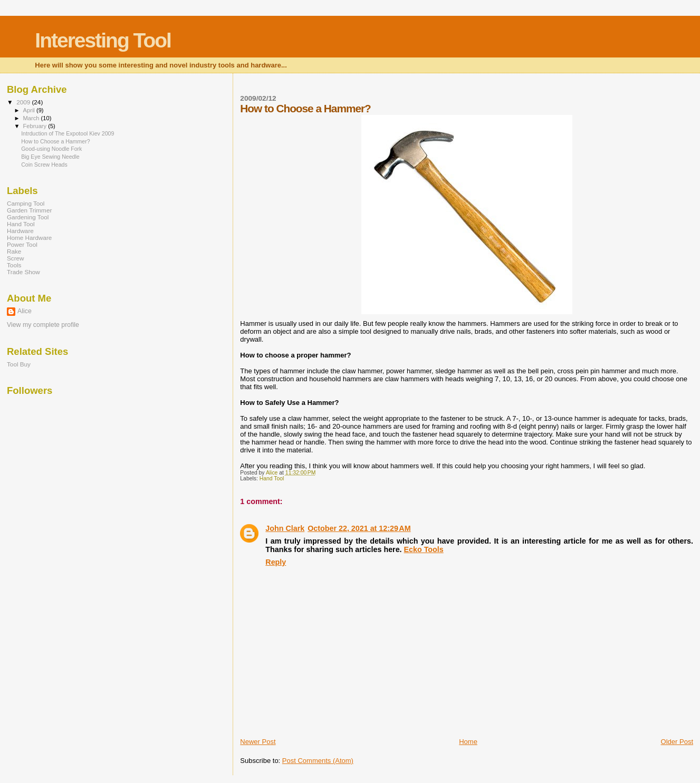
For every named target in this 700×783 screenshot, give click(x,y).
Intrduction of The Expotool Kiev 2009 (68, 133)
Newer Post (258, 742)
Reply (276, 562)
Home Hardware (29, 238)
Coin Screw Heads (44, 165)
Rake (14, 251)
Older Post (677, 742)
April (30, 110)
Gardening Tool (28, 217)
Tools (14, 265)
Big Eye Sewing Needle (50, 157)
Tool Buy (19, 364)
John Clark (285, 528)
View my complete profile (43, 325)
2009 (24, 102)
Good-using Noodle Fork (51, 149)
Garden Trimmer (29, 210)
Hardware (20, 231)
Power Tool (22, 244)
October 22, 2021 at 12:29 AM (359, 528)
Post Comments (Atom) (318, 761)
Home (468, 742)
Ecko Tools (424, 549)
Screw (16, 258)
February (36, 126)
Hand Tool (272, 478)
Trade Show (23, 272)
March (32, 118)
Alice (25, 311)
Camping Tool (26, 203)
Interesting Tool (103, 40)
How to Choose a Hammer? (56, 141)
